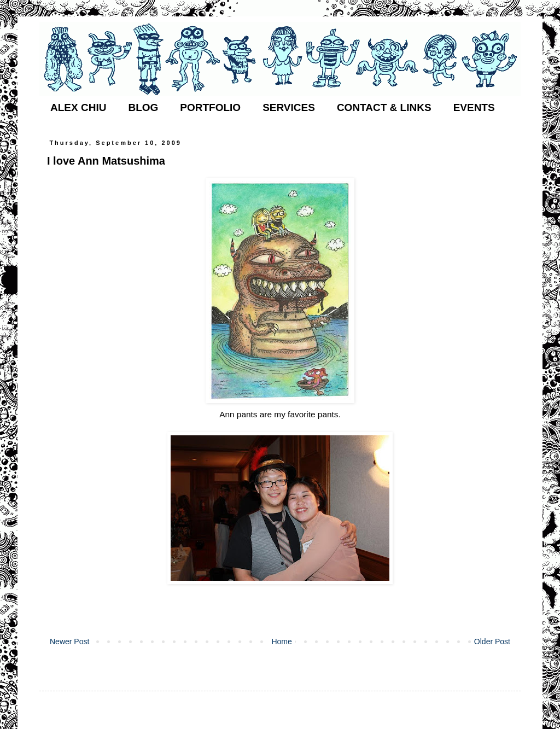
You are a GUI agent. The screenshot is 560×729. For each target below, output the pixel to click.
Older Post (492, 641)
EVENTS (474, 107)
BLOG (143, 107)
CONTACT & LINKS (384, 107)
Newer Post (69, 641)
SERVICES (289, 107)
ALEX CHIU (78, 107)
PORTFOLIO (210, 107)
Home (281, 641)
